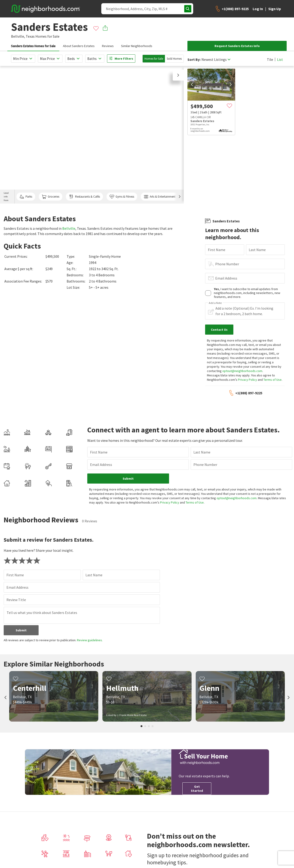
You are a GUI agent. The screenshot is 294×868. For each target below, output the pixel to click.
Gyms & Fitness (122, 197)
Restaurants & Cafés (84, 197)
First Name (217, 250)
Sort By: (194, 60)
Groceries (51, 197)
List (280, 59)
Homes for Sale (154, 59)
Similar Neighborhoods (137, 46)
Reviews (108, 46)
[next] (231, 84)
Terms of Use (273, 380)
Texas (30, 36)
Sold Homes (174, 59)
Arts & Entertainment (160, 197)
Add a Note (215, 303)
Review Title (16, 600)
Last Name (257, 250)
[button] (178, 75)
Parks (26, 197)
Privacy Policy (247, 380)
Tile (270, 59)
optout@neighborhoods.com (242, 371)
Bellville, (18, 36)
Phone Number (227, 264)
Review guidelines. (90, 640)
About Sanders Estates (79, 46)
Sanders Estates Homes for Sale (33, 46)
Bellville (69, 228)
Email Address (226, 278)
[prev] (192, 84)
